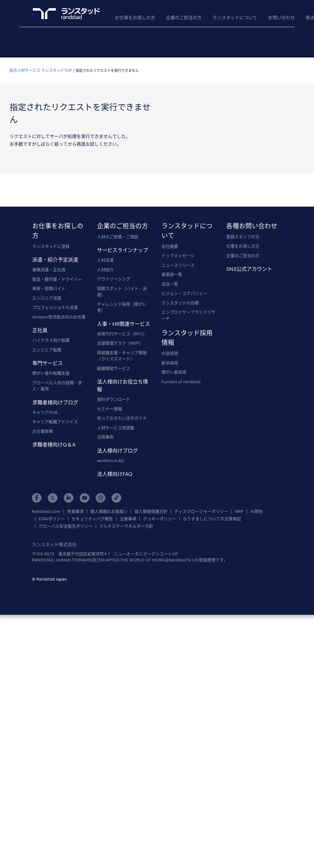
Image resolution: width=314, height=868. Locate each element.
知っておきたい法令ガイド (122, 418)
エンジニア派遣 (47, 298)
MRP (239, 511)
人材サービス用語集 (116, 428)
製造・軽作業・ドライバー (57, 279)
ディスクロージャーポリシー (201, 511)
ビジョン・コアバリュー (184, 293)
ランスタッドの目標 (180, 303)
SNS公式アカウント (249, 269)
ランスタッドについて (235, 17)
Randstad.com (46, 511)
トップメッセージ (178, 255)
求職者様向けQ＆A (54, 444)
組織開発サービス (114, 368)
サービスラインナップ (123, 250)
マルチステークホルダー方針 (126, 526)
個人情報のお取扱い (109, 511)
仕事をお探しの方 (243, 246)
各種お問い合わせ (252, 226)
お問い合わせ (281, 17)
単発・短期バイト (49, 288)
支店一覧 (170, 284)
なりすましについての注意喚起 (212, 519)
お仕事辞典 (43, 431)
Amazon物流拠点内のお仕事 (59, 317)
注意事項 (128, 519)
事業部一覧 (172, 274)
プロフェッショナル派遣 (55, 307)
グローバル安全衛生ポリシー (66, 526)
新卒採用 (170, 363)
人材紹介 (105, 270)
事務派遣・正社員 (49, 270)
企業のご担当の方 (184, 17)
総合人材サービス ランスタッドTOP (41, 70)
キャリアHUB (45, 412)
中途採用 (170, 353)
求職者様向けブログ (55, 402)
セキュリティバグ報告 (92, 519)
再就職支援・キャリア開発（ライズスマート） (122, 356)
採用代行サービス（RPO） (122, 334)
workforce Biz (110, 461)
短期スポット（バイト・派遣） (122, 292)
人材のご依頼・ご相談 (118, 237)
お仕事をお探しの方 (135, 17)
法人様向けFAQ (115, 474)
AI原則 (256, 511)
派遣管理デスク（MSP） (120, 343)
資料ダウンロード (114, 399)
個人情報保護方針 (151, 511)
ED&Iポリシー (52, 519)
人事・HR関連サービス (123, 324)
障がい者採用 (174, 372)
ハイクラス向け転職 (51, 340)
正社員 (40, 330)
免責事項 (75, 511)
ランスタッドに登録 (51, 246)
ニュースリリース (178, 265)
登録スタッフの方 (243, 237)
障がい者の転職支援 (51, 373)
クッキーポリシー (160, 519)
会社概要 (170, 246)
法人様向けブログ (117, 450)
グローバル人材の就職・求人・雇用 (57, 386)
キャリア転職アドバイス (55, 422)
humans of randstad (181, 382)
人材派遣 (105, 260)
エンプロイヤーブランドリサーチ (188, 315)
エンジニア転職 (47, 350)
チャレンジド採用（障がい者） (122, 307)
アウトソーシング (114, 279)
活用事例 (105, 437)
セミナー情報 (109, 409)
